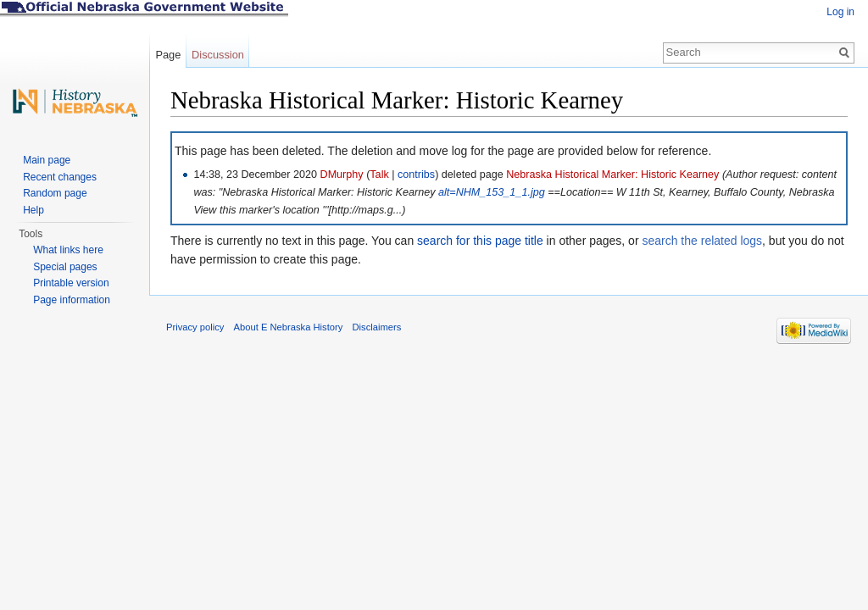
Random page (55, 193)
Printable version (71, 283)
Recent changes (60, 177)
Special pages (65, 267)
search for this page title (480, 241)
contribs (416, 175)
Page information (72, 300)
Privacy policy (195, 327)
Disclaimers (376, 327)
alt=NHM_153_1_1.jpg (492, 192)
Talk (379, 175)
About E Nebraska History (289, 327)
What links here (68, 250)
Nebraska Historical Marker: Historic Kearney (612, 175)
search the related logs (702, 241)
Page (168, 55)
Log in (840, 12)
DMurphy (342, 175)
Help (33, 210)
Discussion (218, 55)
